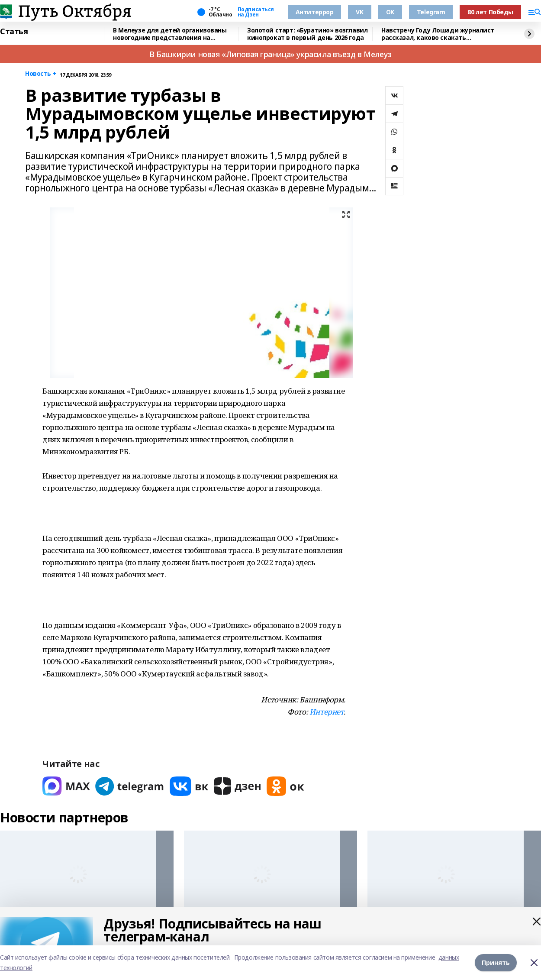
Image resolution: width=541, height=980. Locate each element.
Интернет (327, 712)
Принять (496, 962)
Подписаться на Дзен (256, 12)
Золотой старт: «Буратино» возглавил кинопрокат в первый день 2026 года (307, 34)
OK (390, 12)
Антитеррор (315, 12)
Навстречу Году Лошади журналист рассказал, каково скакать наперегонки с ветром (438, 34)
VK (359, 12)
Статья (14, 32)
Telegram (431, 12)
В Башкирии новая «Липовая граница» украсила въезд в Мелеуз (270, 54)
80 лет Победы (490, 12)
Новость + (41, 74)
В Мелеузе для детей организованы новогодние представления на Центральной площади (170, 34)
